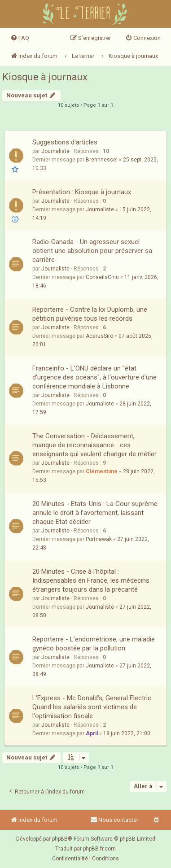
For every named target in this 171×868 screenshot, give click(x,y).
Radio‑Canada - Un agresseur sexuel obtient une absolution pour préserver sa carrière (92, 251)
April (92, 733)
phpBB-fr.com (99, 849)
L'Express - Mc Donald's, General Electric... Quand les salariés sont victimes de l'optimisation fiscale (94, 707)
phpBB (60, 839)
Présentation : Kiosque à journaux (82, 192)
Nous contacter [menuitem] (114, 820)
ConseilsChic (102, 277)
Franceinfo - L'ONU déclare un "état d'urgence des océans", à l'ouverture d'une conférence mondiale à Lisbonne (94, 377)
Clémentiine (102, 471)
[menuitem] (20, 38)
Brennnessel (102, 160)
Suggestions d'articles (65, 142)
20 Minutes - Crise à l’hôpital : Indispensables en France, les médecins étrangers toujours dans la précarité (91, 580)
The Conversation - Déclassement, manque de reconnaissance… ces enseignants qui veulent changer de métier (94, 445)
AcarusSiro (99, 336)
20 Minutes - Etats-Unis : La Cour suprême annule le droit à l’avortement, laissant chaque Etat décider (95, 513)
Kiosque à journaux (45, 77)
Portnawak (99, 539)
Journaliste (55, 151)
